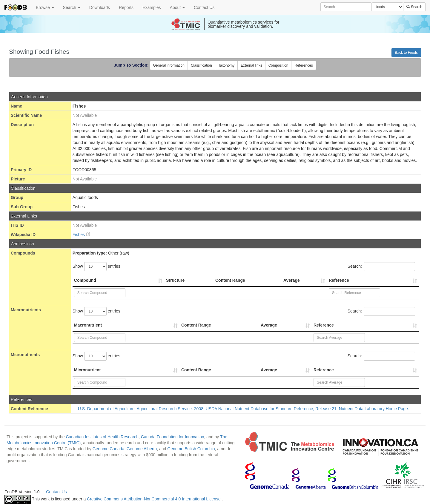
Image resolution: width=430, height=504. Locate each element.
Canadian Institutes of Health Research (102, 437)
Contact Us (204, 7)
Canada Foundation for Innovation (173, 437)
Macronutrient (88, 325)
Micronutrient (87, 370)
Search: (381, 266)
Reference (339, 280)
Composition (278, 65)
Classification (201, 65)
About (177, 7)
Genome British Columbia (191, 449)
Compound (85, 280)
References (304, 65)
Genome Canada (109, 449)
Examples (152, 7)
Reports (126, 7)
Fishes (81, 235)
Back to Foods (406, 53)
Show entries (96, 266)
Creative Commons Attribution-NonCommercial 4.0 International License (154, 499)
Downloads (100, 7)
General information (169, 65)
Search (72, 7)
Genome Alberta (142, 449)
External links (251, 65)
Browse (45, 7)
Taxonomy (226, 65)
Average (292, 280)
